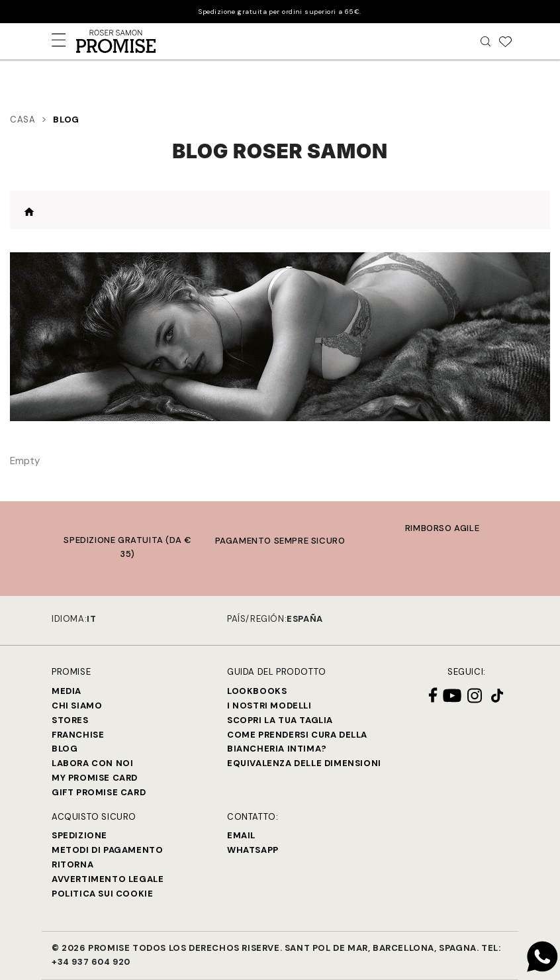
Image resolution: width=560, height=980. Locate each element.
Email (241, 835)
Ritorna (72, 864)
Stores (70, 720)
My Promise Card (95, 778)
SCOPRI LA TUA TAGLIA (280, 720)
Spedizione (79, 835)
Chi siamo (77, 706)
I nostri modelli (269, 706)
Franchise (78, 735)
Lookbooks (257, 691)
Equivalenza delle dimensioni (304, 763)
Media (67, 691)
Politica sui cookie (102, 894)
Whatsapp (253, 850)
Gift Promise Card (99, 792)
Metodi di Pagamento (107, 850)
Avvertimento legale (108, 879)
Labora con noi (92, 763)
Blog (65, 749)
